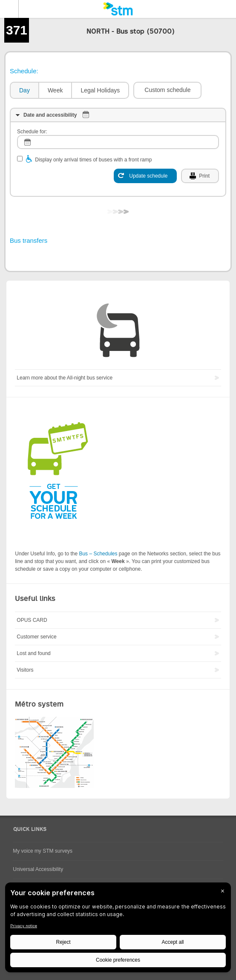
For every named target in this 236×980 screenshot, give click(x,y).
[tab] (24, 91)
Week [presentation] (55, 90)
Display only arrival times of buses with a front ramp (93, 160)
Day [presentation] (24, 90)
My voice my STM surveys (43, 851)
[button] (167, 90)
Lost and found (33, 653)
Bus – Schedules (98, 554)
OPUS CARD (32, 620)
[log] (118, 142)
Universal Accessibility (38, 869)
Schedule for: (32, 132)
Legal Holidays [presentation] (100, 90)
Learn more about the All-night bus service (65, 378)
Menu (9, 9)
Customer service (36, 637)
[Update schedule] (145, 176)
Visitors (25, 670)
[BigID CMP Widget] (118, 930)
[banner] (118, 9)
